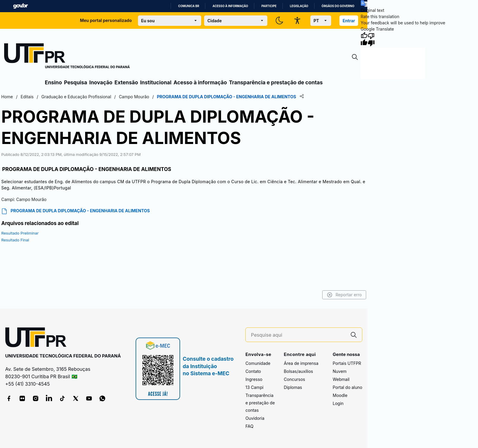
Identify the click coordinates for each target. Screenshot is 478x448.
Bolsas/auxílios (298, 371)
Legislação (299, 6)
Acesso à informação (230, 6)
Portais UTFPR (347, 363)
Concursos (295, 379)
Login (338, 403)
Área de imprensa (301, 363)
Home (7, 97)
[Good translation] (364, 39)
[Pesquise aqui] (298, 335)
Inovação (101, 82)
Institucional (156, 82)
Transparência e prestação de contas (276, 82)
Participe (269, 6)
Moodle (340, 395)
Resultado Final (15, 240)
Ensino (53, 82)
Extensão (126, 82)
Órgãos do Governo (338, 6)
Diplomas (293, 387)
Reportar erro (344, 295)
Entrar (349, 21)
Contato (253, 371)
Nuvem (340, 371)
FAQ (249, 426)
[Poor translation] (371, 39)
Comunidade (258, 363)
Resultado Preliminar (20, 233)
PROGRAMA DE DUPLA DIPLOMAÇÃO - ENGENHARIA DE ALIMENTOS (76, 211)
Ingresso (254, 379)
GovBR (20, 6)
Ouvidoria (255, 418)
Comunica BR (189, 6)
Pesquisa (76, 82)
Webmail (341, 379)
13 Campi (254, 387)
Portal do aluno (347, 387)
